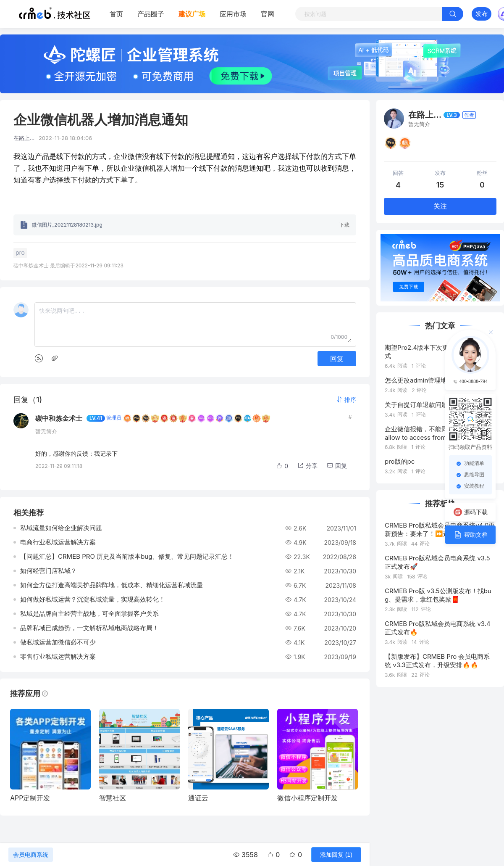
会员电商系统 (31, 855)
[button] (346, 400)
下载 (344, 225)
